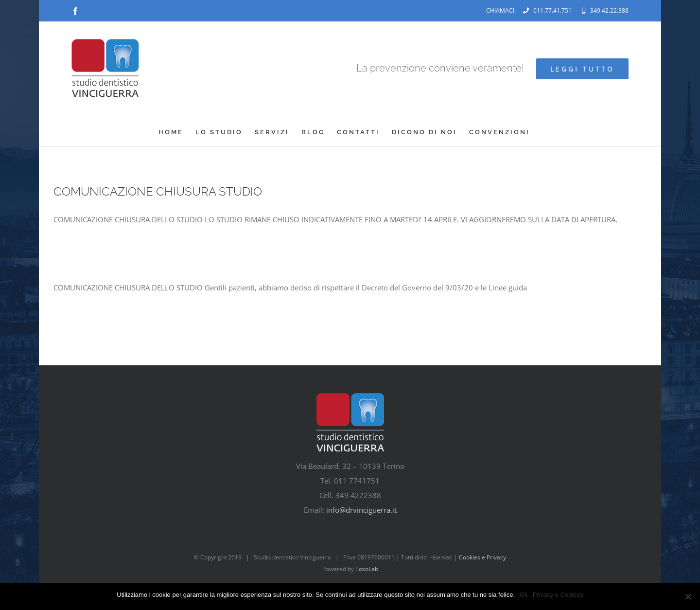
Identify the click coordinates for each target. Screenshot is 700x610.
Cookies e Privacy (482, 557)
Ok (524, 595)
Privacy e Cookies (558, 595)
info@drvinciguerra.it (361, 510)
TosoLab (367, 569)
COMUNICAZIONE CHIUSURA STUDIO (158, 191)
